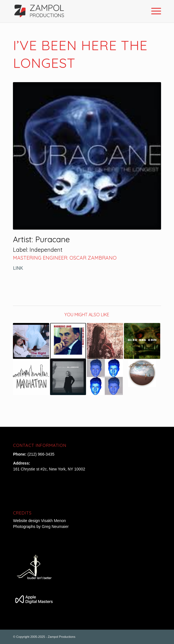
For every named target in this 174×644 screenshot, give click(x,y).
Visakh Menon (54, 521)
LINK (18, 268)
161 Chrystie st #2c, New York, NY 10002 (49, 469)
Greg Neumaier (55, 527)
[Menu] (153, 11)
